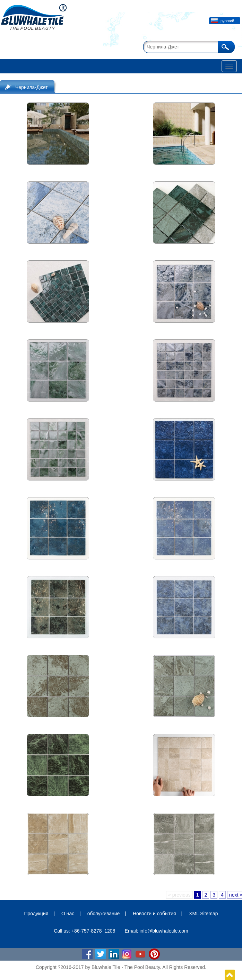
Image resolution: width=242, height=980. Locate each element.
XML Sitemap (204, 914)
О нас (68, 914)
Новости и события (154, 914)
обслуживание (104, 914)
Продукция (36, 914)
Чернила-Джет (32, 87)
